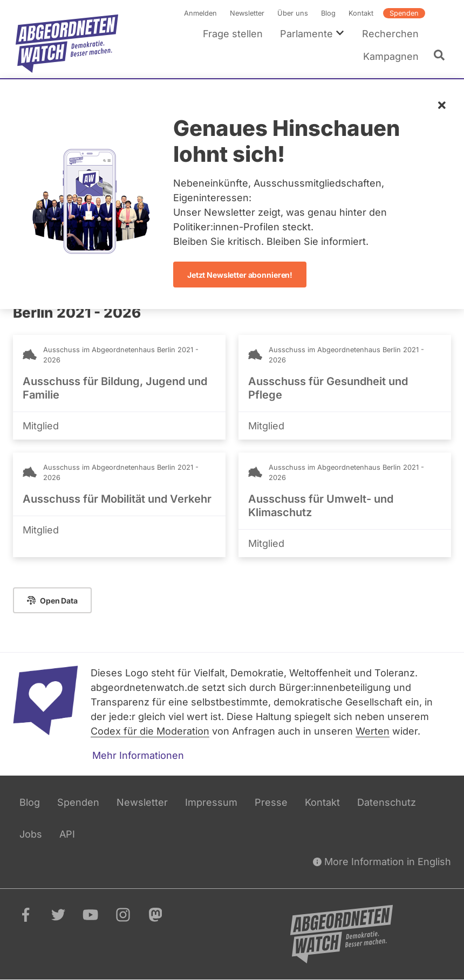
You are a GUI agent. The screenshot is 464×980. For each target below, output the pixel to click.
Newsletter (247, 13)
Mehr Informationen (138, 755)
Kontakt (361, 13)
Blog (328, 13)
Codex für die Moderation (150, 731)
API (67, 834)
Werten (373, 731)
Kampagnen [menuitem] (391, 56)
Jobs (31, 834)
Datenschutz (387, 802)
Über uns (293, 13)
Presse (271, 802)
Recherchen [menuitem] (390, 34)
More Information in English (382, 862)
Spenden (404, 13)
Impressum (211, 802)
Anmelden (200, 13)
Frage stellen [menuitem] (233, 34)
